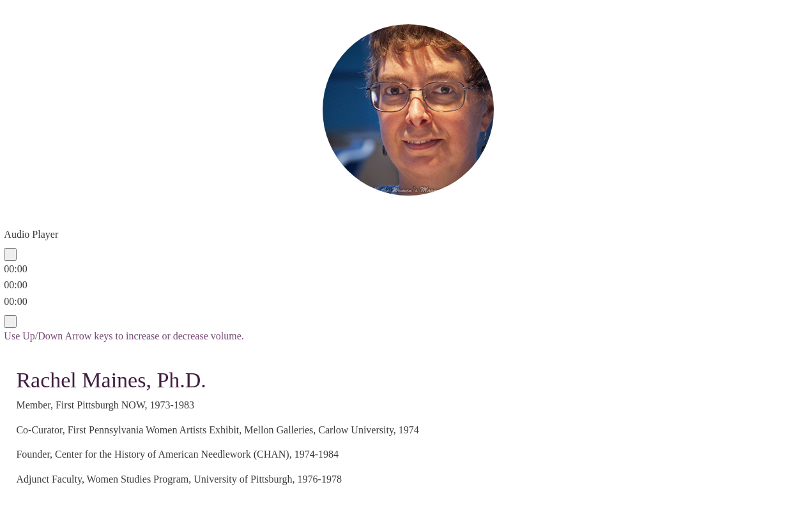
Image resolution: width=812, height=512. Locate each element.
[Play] (10, 254)
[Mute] (10, 322)
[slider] (15, 285)
